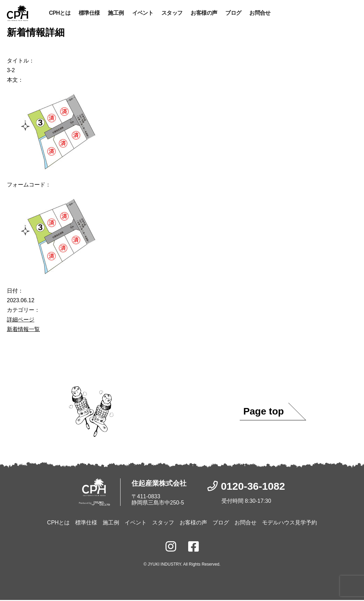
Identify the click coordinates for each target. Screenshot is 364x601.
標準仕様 (89, 13)
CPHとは (60, 13)
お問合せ (260, 13)
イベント (143, 13)
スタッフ (172, 13)
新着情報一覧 (23, 330)
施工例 (116, 13)
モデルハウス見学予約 (289, 524)
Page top (263, 412)
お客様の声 (204, 13)
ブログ (233, 13)
